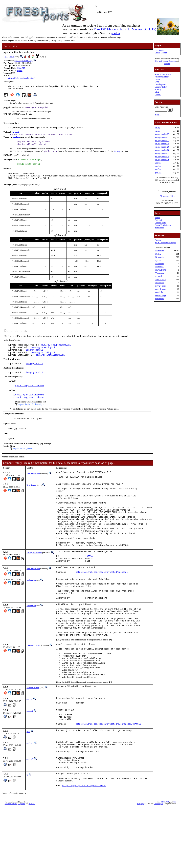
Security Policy (161, 87)
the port (15, 134)
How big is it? (161, 84)
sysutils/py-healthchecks (30, 395)
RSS (174, 862)
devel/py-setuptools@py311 (56, 351)
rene (28, 784)
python (20, 71)
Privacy (158, 89)
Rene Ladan (31, 497)
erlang (158, 128)
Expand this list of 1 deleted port (31, 414)
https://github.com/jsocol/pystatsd (21, 78)
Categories (159, 220)
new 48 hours (161, 289)
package (17, 140)
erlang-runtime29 (162, 153)
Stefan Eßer (31, 609)
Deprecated (160, 257)
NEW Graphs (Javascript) (165, 243)
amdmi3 (30, 796)
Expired (159, 276)
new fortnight (161, 295)
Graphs (158, 240)
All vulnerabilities (167, 196)
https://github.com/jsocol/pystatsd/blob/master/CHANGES (108, 776)
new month (160, 299)
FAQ (157, 82)
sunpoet (30, 760)
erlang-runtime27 (162, 134)
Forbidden (159, 264)
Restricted (159, 267)
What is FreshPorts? (163, 74)
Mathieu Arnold (33, 736)
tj (27, 832)
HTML (163, 862)
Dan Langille (158, 864)
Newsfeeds (159, 228)
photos (115, 33)
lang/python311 (35, 357)
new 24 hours (161, 286)
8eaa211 (21, 68)
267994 (89, 583)
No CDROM (161, 270)
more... (158, 115)
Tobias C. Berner (33, 686)
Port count (160, 251)
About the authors (162, 77)
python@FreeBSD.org (24, 60)
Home (157, 218)
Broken (158, 254)
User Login (159, 50)
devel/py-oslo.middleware (30, 404)
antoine (29, 747)
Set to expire (160, 279)
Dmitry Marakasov (34, 578)
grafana (158, 163)
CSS (168, 862)
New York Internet (162, 61)
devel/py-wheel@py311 (43, 354)
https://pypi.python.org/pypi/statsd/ (84, 846)
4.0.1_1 (7, 57)
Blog (157, 92)
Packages (118, 155)
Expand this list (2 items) (23, 460)
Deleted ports (160, 223)
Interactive (160, 283)
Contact (158, 94)
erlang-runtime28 (162, 144)
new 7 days (160, 292)
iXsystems (172, 61)
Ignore (158, 260)
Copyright (141, 864)
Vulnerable (160, 273)
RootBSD (167, 64)
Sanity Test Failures (163, 225)
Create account (161, 53)
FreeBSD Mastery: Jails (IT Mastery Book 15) (125, 29)
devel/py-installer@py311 (50, 363)
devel (12, 57)
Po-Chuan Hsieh (33, 485)
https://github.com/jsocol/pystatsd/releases (102, 602)
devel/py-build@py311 (43, 360)
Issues (157, 79)
